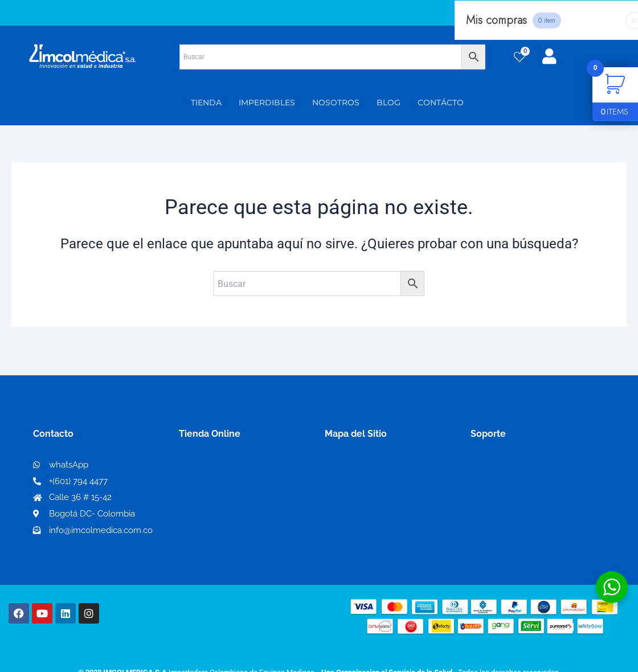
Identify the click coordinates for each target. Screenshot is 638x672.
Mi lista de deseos (221, 485)
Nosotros (345, 466)
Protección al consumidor (526, 521)
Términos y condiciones (521, 467)
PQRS (337, 484)
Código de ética (505, 485)
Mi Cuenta (205, 467)
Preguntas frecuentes (517, 503)
